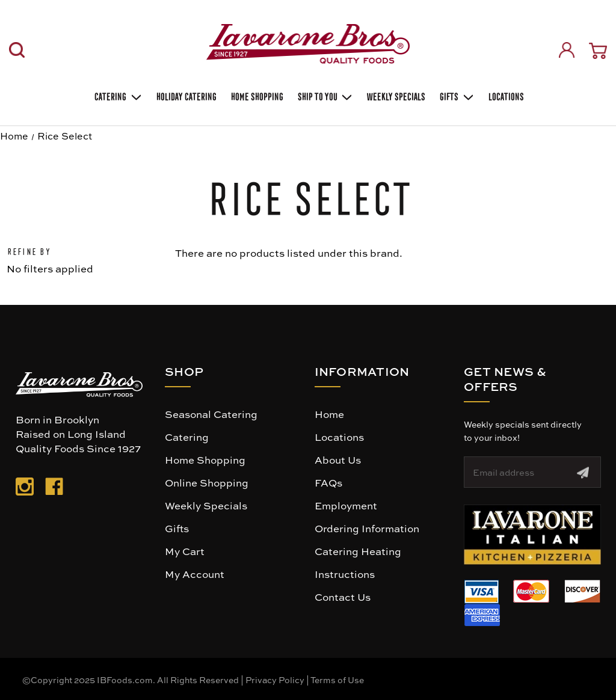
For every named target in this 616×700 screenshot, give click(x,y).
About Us (338, 459)
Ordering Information (367, 528)
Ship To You (324, 96)
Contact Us (343, 597)
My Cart (185, 551)
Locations (505, 95)
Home (329, 414)
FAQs (328, 482)
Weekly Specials (206, 505)
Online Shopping (207, 482)
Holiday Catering (185, 95)
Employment (346, 505)
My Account (195, 574)
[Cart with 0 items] (598, 51)
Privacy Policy (275, 680)
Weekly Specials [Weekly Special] (395, 95)
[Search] (17, 50)
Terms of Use (337, 680)
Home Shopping (256, 95)
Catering (117, 96)
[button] (532, 535)
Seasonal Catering (211, 414)
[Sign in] (567, 50)
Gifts (456, 96)
